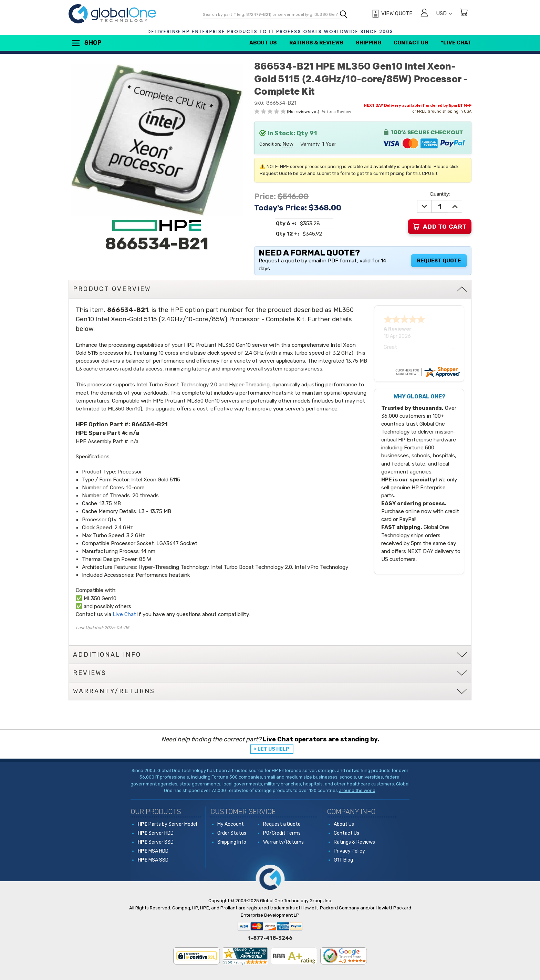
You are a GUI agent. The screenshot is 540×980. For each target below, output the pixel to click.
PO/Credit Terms (282, 833)
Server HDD (155, 833)
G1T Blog (343, 860)
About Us (263, 43)
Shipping (368, 43)
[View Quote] (391, 14)
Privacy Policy (349, 851)
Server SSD (155, 842)
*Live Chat (456, 43)
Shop (86, 43)
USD (444, 13)
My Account (231, 824)
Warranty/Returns (283, 842)
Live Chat (124, 614)
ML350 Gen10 (100, 598)
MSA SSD (153, 860)
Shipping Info (232, 842)
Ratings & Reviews (316, 43)
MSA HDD (153, 851)
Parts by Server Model (167, 824)
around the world (357, 790)
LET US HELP (273, 749)
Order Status (232, 833)
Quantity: (440, 194)
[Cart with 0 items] (464, 14)
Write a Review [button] (337, 112)
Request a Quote (282, 824)
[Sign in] (424, 14)
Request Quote (439, 261)
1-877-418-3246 (270, 938)
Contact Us (411, 43)
